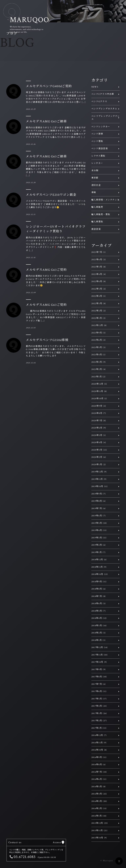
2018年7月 (99, 596)
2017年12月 (100, 648)
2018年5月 (99, 611)
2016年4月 (99, 794)
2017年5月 (99, 699)
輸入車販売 (97, 207)
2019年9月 (99, 494)
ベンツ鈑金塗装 (100, 149)
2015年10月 (99, 838)
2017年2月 (99, 721)
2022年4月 (99, 296)
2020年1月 (99, 465)
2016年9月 (99, 757)
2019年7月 (99, 509)
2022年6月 (99, 282)
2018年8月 (99, 589)
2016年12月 (99, 735)
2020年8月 (99, 413)
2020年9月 (99, 406)
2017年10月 (99, 662)
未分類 (95, 171)
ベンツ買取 (97, 141)
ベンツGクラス (99, 102)
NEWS (95, 87)
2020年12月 (99, 384)
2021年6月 (99, 340)
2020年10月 (99, 399)
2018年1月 (98, 640)
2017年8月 (99, 677)
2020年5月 (99, 435)
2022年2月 (99, 311)
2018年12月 (99, 560)
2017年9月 (99, 670)
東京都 (95, 178)
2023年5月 (99, 267)
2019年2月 (99, 545)
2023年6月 (99, 260)
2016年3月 (99, 801)
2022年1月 (99, 318)
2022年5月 (99, 289)
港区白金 (96, 185)
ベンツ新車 (97, 134)
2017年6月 (99, 691)
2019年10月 (100, 486)
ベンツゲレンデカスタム (104, 109)
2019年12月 (99, 472)
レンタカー (97, 163)
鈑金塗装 (96, 229)
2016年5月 (99, 787)
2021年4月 (98, 355)
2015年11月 (100, 831)
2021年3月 (99, 362)
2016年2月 (99, 809)
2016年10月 (99, 750)
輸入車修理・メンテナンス (105, 200)
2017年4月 (99, 706)
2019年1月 (98, 552)
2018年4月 (99, 618)
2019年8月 (99, 501)
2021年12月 (99, 325)
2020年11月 (99, 391)
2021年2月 (99, 369)
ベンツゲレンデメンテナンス (106, 118)
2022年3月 (99, 304)
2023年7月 (99, 252)
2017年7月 (99, 684)
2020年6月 (99, 428)
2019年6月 (99, 516)
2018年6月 (99, 604)
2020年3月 (99, 450)
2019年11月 (99, 479)
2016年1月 (99, 816)
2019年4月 (99, 530)
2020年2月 (99, 457)
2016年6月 (99, 779)
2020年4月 (99, 443)
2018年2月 (99, 633)
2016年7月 (99, 772)
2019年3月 (99, 538)
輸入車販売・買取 (101, 215)
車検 (94, 193)
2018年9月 (99, 582)
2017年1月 (99, 728)
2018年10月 (100, 574)
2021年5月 (99, 347)
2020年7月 (99, 421)
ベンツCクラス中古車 (103, 94)
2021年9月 (99, 333)
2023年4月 (99, 274)
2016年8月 (99, 765)
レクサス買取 (98, 156)
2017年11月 (100, 655)
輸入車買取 (97, 222)
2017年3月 (99, 713)
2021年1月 (98, 377)
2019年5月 (99, 523)
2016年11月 (99, 743)
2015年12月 (100, 823)
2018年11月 (99, 567)
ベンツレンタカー (101, 127)
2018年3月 (99, 626)
